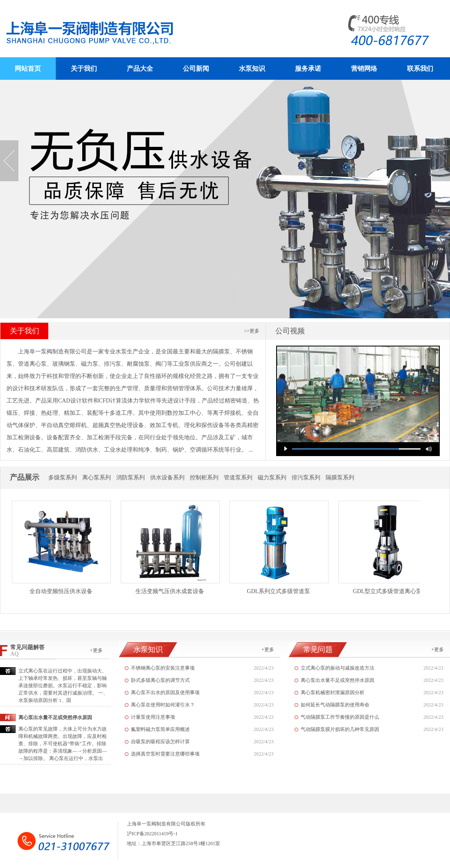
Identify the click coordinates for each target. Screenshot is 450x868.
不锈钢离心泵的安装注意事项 (163, 668)
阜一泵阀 (122, 29)
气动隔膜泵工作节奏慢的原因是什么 (340, 717)
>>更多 (252, 331)
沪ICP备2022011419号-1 (152, 834)
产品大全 (140, 69)
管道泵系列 (238, 478)
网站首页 (28, 69)
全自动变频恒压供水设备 (61, 591)
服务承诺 (308, 69)
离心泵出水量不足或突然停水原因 (337, 680)
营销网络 (364, 69)
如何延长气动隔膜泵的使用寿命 (335, 705)
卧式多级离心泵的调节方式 (160, 680)
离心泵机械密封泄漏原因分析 (333, 693)
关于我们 (84, 69)
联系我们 (420, 69)
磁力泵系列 (272, 478)
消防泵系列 (130, 478)
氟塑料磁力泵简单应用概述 (160, 729)
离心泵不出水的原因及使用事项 (165, 693)
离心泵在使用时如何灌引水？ (163, 705)
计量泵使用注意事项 (153, 717)
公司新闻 (196, 69)
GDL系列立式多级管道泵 (279, 591)
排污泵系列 (306, 478)
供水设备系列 (167, 478)
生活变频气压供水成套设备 (170, 591)
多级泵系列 (63, 478)
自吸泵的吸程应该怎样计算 (160, 742)
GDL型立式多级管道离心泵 (388, 591)
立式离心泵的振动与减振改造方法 (337, 668)
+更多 (96, 650)
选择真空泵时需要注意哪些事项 (165, 754)
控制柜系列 (204, 478)
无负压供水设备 (225, 199)
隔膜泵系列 (340, 478)
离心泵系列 (97, 478)
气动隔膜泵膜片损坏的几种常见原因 (340, 729)
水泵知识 (252, 69)
